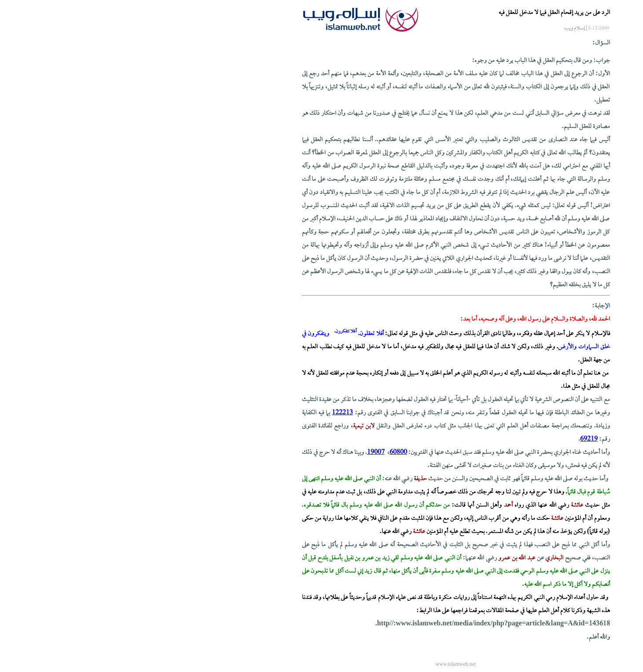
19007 (242, 453)
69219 (455, 439)
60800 (264, 453)
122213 (208, 413)
